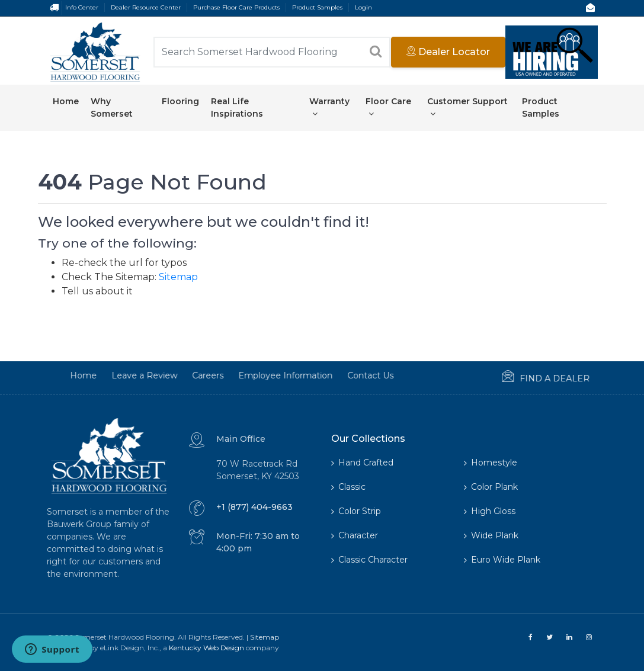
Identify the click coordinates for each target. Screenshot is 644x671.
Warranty (329, 107)
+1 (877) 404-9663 (254, 507)
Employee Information (250, 375)
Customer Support (467, 107)
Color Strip (356, 511)
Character (355, 535)
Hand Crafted (362, 463)
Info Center (82, 7)
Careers (173, 375)
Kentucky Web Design (206, 648)
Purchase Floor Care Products (236, 7)
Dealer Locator (448, 52)
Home (66, 101)
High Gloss (490, 511)
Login (363, 7)
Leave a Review (109, 375)
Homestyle (491, 463)
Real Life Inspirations (237, 107)
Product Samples (317, 7)
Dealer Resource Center (146, 7)
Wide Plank (491, 535)
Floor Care (388, 107)
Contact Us (335, 375)
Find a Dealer (511, 377)
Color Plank (491, 487)
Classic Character (369, 560)
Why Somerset (112, 107)
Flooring (180, 101)
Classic (348, 487)
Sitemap (178, 277)
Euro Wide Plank (502, 560)
